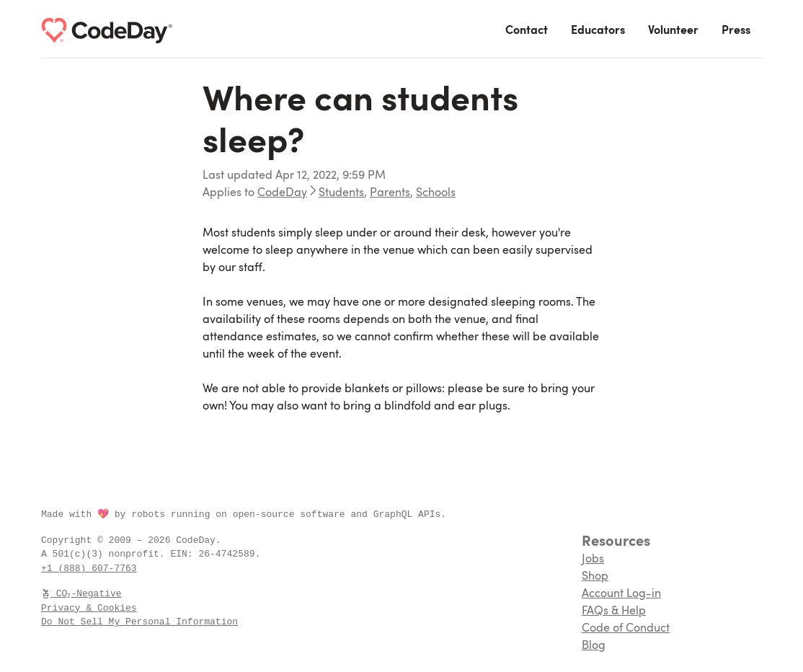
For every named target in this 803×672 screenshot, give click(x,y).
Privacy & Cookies (89, 608)
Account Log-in (621, 594)
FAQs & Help (614, 611)
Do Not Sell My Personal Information (139, 622)
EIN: (184, 554)
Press (736, 31)
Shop (595, 577)
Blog (594, 646)
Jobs (593, 560)
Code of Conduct (626, 629)
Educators (598, 31)
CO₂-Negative (82, 593)
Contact (527, 31)
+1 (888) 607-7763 (89, 568)
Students (341, 193)
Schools (436, 193)
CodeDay (282, 193)
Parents (390, 193)
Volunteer (673, 31)
